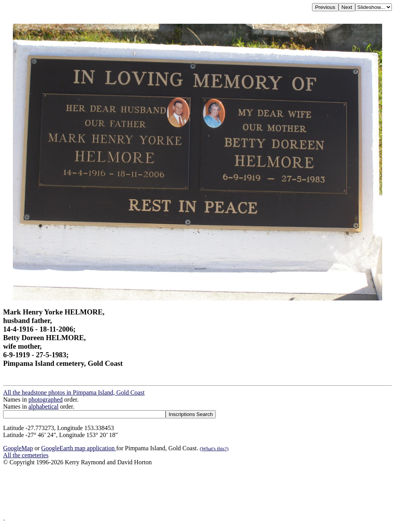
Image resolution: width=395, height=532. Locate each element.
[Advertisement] (197, 492)
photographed (46, 399)
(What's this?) (214, 449)
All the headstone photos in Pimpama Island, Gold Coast (74, 392)
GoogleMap (18, 448)
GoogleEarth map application (79, 448)
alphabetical (43, 406)
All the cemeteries (26, 455)
